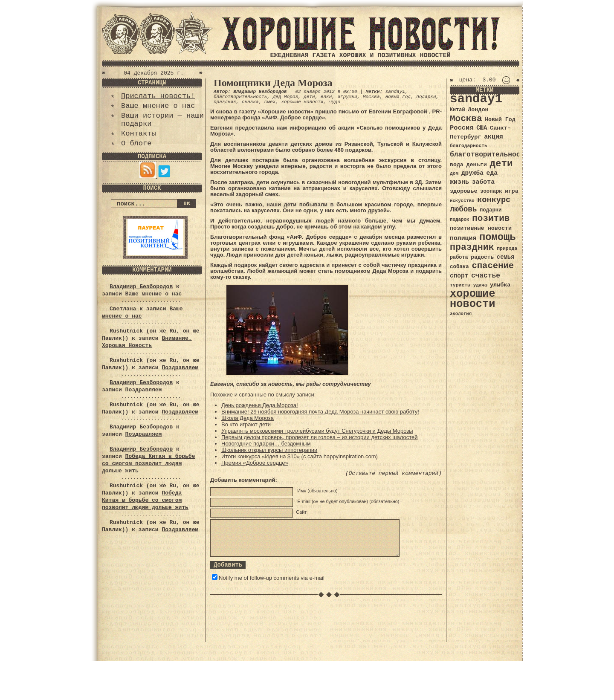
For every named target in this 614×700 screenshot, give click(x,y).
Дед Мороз (285, 97)
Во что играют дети (246, 424)
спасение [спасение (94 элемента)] (493, 266)
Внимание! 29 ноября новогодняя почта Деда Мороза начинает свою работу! (320, 412)
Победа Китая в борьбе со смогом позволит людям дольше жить (148, 464)
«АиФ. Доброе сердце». (294, 117)
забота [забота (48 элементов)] (483, 182)
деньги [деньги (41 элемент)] (476, 165)
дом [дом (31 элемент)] (454, 174)
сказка (250, 102)
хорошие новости (302, 102)
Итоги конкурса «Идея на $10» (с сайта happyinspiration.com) (300, 456)
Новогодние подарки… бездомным (266, 444)
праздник (225, 102)
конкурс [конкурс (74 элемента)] (494, 200)
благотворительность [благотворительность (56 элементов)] (489, 155)
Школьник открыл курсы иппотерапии (269, 450)
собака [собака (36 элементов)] (459, 267)
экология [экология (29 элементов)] (461, 314)
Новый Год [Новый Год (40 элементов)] (500, 120)
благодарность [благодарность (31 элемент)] (469, 146)
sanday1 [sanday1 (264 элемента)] (476, 99)
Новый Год (398, 97)
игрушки (347, 97)
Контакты (139, 134)
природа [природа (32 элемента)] (507, 248)
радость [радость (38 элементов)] (482, 257)
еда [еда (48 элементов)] (492, 173)
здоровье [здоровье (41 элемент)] (464, 191)
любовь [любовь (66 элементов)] (463, 209)
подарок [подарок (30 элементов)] (460, 220)
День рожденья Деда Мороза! (260, 405)
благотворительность (240, 97)
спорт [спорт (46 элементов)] (459, 276)
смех (270, 102)
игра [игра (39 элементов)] (511, 191)
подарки (426, 97)
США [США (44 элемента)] (482, 128)
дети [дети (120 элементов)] (501, 164)
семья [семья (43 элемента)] (506, 257)
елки (326, 97)
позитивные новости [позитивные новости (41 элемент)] (481, 228)
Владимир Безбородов (141, 287)
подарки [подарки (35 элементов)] (491, 210)
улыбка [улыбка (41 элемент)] (500, 285)
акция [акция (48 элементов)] (494, 137)
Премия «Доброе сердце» (255, 463)
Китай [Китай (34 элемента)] (458, 110)
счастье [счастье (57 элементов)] (486, 276)
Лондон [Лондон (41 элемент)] (478, 110)
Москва (371, 97)
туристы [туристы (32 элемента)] (460, 285)
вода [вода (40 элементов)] (457, 165)
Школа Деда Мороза (248, 418)
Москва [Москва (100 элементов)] (466, 119)
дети (309, 97)
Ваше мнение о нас (158, 106)
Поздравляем (180, 368)
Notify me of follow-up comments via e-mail (272, 578)
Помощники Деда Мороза (273, 83)
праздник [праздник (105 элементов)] (472, 247)
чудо (335, 102)
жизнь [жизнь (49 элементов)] (459, 182)
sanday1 (395, 92)
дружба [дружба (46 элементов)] (472, 173)
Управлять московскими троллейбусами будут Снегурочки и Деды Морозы (317, 431)
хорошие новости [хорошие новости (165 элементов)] (473, 299)
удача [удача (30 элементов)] (480, 285)
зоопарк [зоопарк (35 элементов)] (491, 191)
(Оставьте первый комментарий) (394, 473)
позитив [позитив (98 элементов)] (491, 218)
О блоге (136, 143)
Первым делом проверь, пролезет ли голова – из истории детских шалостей (320, 437)
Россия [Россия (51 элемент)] (462, 128)
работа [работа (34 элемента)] (459, 257)
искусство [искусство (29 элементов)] (462, 201)
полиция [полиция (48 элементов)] (463, 238)
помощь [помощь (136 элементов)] (498, 237)
